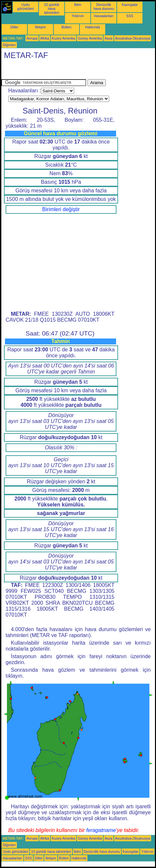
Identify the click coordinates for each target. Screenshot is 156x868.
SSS (130, 16)
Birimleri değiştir (61, 209)
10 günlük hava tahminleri (51, 9)
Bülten (66, 27)
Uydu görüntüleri (25, 7)
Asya (109, 38)
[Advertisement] (54, 71)
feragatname (101, 830)
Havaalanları (104, 16)
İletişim (40, 27)
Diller (14, 27)
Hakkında (93, 27)
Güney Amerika (90, 38)
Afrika (45, 38)
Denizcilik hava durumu (104, 7)
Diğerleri (9, 45)
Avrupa (32, 38)
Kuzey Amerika (63, 38)
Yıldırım (78, 16)
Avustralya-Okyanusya (133, 38)
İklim (78, 5)
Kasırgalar (130, 5)
